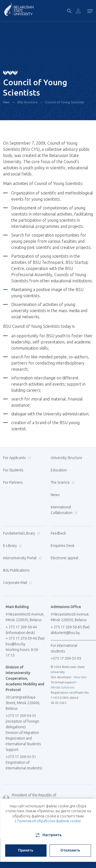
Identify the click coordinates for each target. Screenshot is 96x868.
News (55, 495)
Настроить (48, 835)
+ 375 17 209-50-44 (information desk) (21, 630)
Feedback (58, 533)
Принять (26, 850)
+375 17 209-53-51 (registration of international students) (24, 762)
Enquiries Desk (63, 546)
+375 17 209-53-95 (66, 658)
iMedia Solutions (62, 687)
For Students (13, 470)
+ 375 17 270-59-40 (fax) (25, 638)
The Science (62, 482)
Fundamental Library (21, 533)
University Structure (66, 458)
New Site (80, 677)
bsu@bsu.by (15, 644)
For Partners (13, 482)
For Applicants (16, 458)
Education (59, 470)
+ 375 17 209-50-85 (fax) (70, 627)
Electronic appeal (64, 558)
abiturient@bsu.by (65, 633)
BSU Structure (27, 102)
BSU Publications (16, 570)
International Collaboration (64, 510)
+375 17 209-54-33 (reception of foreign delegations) (22, 721)
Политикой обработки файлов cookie (49, 821)
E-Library (12, 546)
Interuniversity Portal (22, 558)
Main (6, 102)
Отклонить (70, 850)
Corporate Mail (17, 583)
